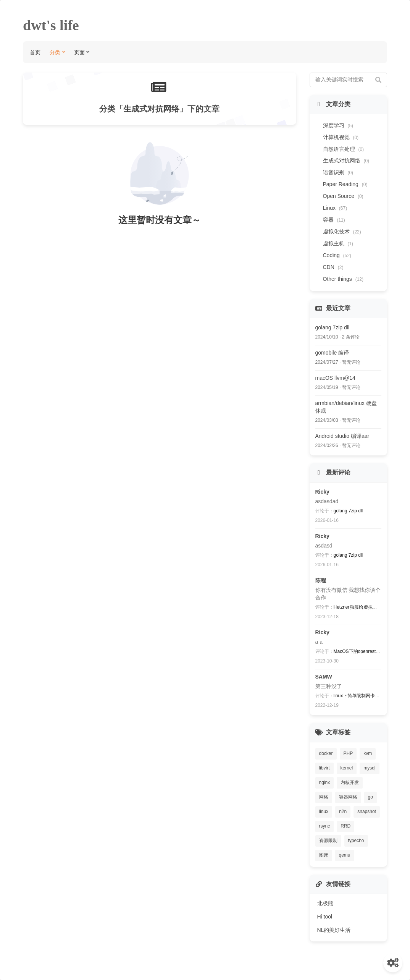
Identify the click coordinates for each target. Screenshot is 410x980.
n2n (343, 812)
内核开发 (350, 782)
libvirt (324, 768)
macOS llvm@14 (335, 378)
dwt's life (51, 25)
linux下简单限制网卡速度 (359, 696)
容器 (334, 220)
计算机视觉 (341, 137)
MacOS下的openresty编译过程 (365, 651)
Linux (335, 208)
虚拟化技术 (342, 232)
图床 (324, 855)
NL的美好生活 (334, 930)
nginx (325, 782)
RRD (345, 826)
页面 (79, 52)
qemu (345, 855)
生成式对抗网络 (346, 160)
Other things (343, 279)
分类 (55, 52)
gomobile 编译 (332, 353)
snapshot (367, 812)
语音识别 (338, 172)
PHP (348, 753)
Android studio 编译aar (342, 436)
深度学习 (338, 125)
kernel (347, 768)
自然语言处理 (344, 149)
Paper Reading (345, 184)
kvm (368, 753)
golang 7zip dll (333, 327)
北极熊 (325, 903)
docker (326, 753)
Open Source (343, 196)
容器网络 (348, 797)
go (370, 797)
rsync (325, 826)
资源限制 (328, 841)
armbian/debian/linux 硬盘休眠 (346, 407)
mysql (369, 768)
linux (324, 812)
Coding (337, 255)
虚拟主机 (338, 243)
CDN (333, 267)
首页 (35, 52)
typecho (356, 841)
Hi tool (325, 917)
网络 (324, 797)
